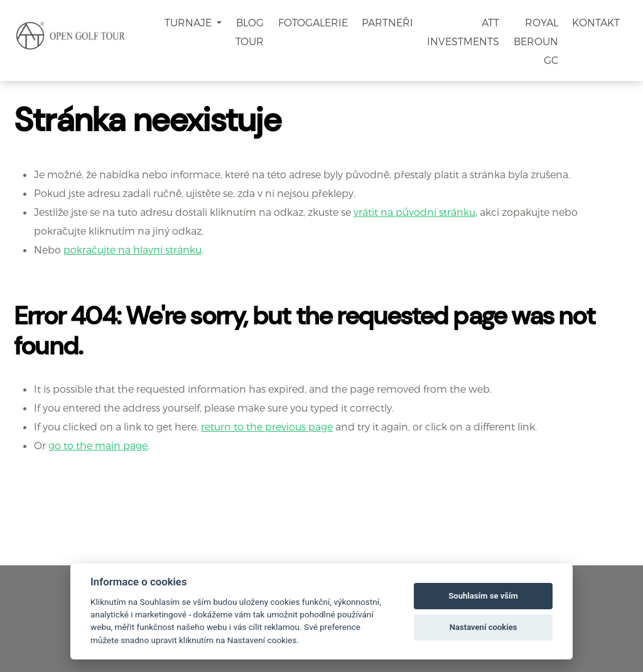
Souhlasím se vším (483, 596)
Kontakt (596, 22)
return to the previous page (267, 426)
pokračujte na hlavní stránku (132, 249)
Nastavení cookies (484, 627)
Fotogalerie (313, 22)
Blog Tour (250, 32)
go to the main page (98, 445)
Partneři (387, 22)
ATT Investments (463, 32)
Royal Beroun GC (536, 41)
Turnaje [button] (189, 22)
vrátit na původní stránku (414, 212)
